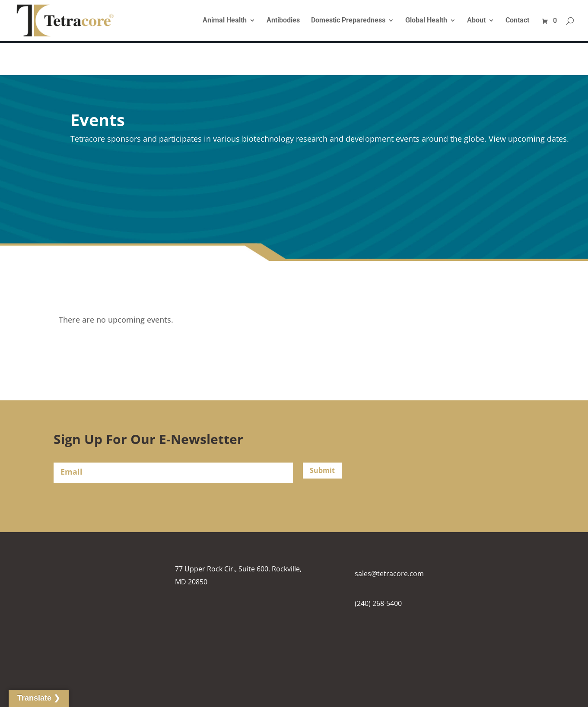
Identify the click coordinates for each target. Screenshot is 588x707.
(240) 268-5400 (378, 603)
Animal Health (225, 21)
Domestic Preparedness (348, 21)
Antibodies (283, 21)
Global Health (426, 21)
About (476, 21)
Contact (517, 21)
